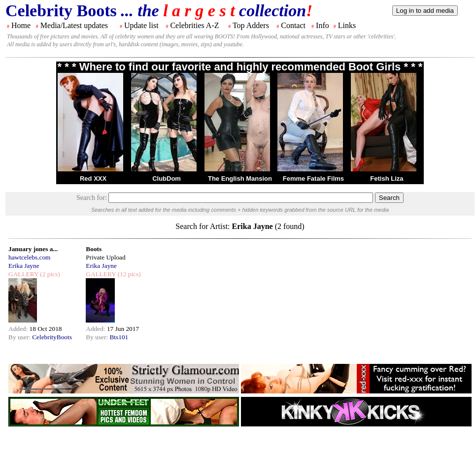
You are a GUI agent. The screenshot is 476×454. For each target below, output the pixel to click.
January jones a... (33, 249)
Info (323, 25)
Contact (293, 25)
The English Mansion (240, 178)
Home (21, 25)
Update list (141, 25)
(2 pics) (49, 274)
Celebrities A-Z (194, 25)
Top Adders (251, 25)
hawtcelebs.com (30, 257)
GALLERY (23, 274)
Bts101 (119, 337)
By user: (20, 337)
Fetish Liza (387, 178)
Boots (94, 249)
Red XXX (93, 178)
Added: (19, 329)
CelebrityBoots (52, 337)
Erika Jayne (24, 266)
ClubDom (167, 178)
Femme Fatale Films (313, 178)
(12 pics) (128, 274)
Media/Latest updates (74, 25)
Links (347, 25)
